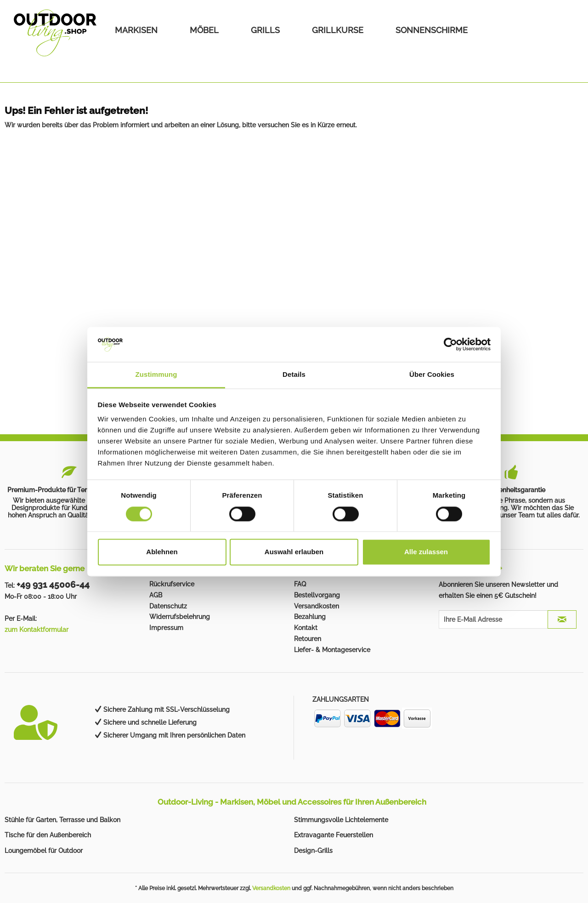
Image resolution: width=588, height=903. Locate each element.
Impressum (166, 628)
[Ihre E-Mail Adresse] (493, 619)
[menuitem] (136, 30)
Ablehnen (162, 552)
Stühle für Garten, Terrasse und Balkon (62, 820)
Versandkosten (317, 606)
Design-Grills (313, 851)
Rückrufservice (172, 584)
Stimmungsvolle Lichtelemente (341, 820)
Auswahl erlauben (294, 552)
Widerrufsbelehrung (180, 617)
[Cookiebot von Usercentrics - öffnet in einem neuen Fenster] (450, 344)
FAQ (300, 584)
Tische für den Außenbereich (48, 835)
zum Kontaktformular (37, 630)
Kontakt (306, 628)
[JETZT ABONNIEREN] (562, 619)
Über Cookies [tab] (432, 375)
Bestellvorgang (317, 595)
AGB (156, 595)
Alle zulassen (426, 552)
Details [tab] (294, 375)
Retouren (308, 639)
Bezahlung (310, 617)
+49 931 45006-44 (53, 585)
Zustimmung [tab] (156, 375)
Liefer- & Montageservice (332, 650)
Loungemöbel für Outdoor (44, 851)
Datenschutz (168, 606)
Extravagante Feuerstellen (334, 835)
